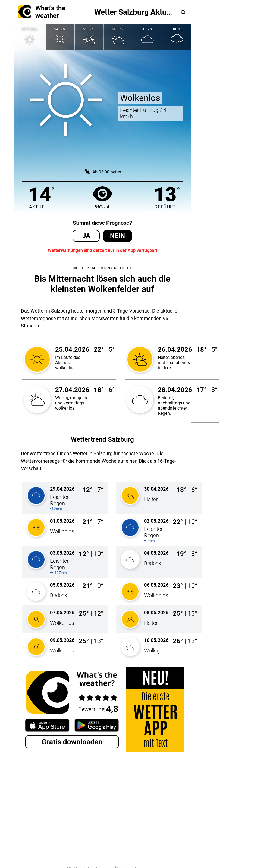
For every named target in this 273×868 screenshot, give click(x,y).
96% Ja (102, 197)
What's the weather (42, 12)
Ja (86, 236)
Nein (117, 236)
